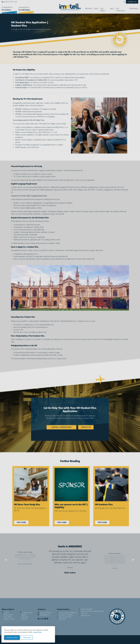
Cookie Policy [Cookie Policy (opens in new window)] (37, 632)
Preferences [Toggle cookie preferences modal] (27, 638)
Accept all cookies (12, 638)
